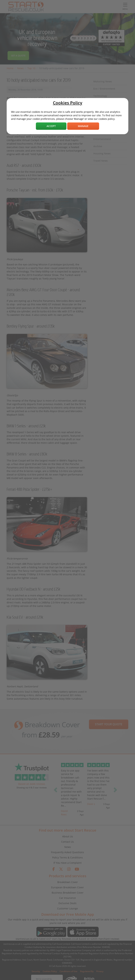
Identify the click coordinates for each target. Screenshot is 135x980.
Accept (51, 126)
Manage (83, 126)
